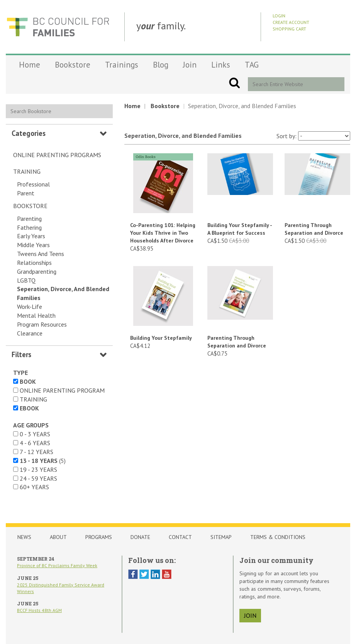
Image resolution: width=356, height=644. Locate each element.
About (58, 537)
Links (221, 65)
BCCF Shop (58, 27)
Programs (99, 537)
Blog (161, 65)
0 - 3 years (35, 434)
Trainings (122, 65)
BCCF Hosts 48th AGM (39, 610)
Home (30, 65)
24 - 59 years (38, 478)
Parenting (29, 219)
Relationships (34, 263)
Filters (21, 354)
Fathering (29, 227)
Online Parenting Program (62, 390)
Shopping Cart (289, 29)
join (250, 615)
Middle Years (33, 245)
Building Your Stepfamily (161, 338)
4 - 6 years (35, 443)
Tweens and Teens (41, 254)
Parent (26, 193)
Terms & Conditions (278, 537)
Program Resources (42, 324)
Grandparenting (37, 271)
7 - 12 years (36, 452)
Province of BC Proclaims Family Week (57, 565)
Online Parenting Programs (57, 155)
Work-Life (30, 307)
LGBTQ (26, 280)
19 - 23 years (38, 469)
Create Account (291, 22)
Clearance (30, 333)
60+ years (34, 487)
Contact (180, 537)
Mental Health (36, 315)
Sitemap (221, 537)
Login (279, 16)
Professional (33, 184)
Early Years (31, 236)
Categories (29, 133)
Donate (140, 537)
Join (190, 65)
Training (27, 171)
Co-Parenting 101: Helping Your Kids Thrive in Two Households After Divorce (163, 233)
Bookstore (73, 65)
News (24, 537)
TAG (252, 65)
